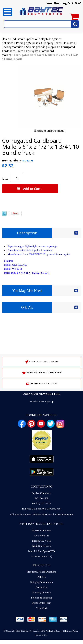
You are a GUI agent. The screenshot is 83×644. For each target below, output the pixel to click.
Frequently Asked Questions (41, 572)
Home (6, 39)
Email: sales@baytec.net (61, 514)
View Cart (41, 608)
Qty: (5, 178)
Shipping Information (41, 582)
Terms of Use (41, 635)
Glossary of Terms (42, 592)
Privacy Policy (72, 631)
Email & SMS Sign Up (42, 401)
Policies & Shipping (41, 598)
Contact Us (41, 587)
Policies (41, 577)
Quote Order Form (41, 603)
